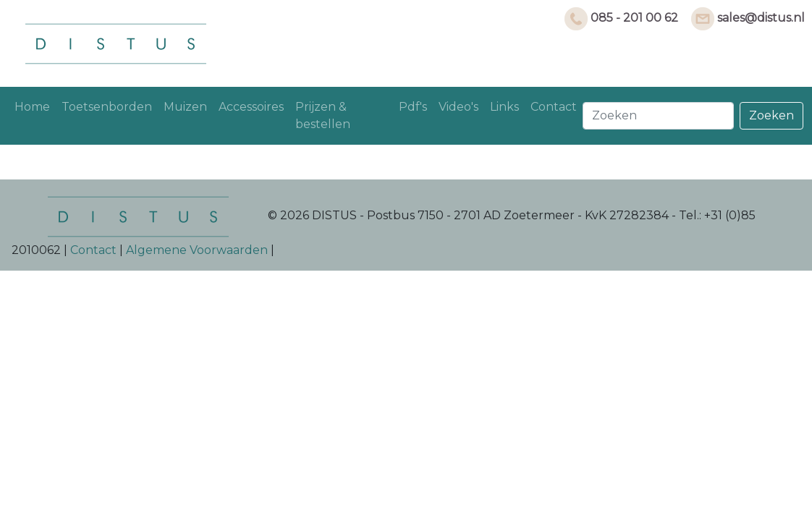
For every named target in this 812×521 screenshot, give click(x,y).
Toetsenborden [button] (107, 107)
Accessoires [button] (251, 107)
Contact (554, 107)
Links (504, 107)
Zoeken (771, 115)
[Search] (658, 116)
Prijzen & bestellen (323, 115)
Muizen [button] (185, 107)
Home (32, 107)
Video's (458, 107)
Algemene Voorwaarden (197, 250)
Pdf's (413, 107)
